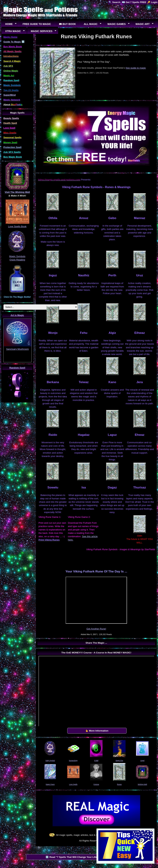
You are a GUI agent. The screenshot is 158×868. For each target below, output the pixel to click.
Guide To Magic (12, 42)
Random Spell (17, 368)
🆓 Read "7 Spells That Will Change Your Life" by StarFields (79, 857)
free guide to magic (136, 68)
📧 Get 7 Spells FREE (134, 2)
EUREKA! (18, 360)
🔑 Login (152, 2)
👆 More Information (97, 731)
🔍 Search (114, 2)
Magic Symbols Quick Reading (17, 256)
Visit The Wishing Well (17, 192)
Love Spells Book (17, 226)
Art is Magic (17, 315)
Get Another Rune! (96, 629)
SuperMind (10, 95)
